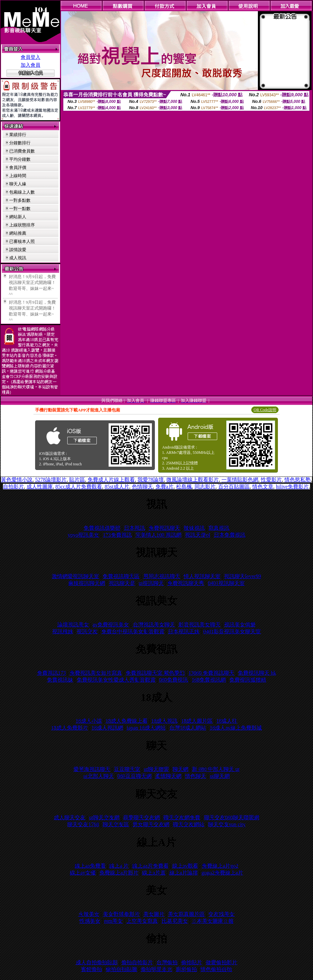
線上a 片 (119, 866)
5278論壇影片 (51, 480)
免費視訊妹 (60, 680)
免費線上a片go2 (220, 866)
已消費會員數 (22, 151)
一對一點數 (20, 209)
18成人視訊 (164, 721)
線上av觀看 (185, 866)
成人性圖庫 (40, 487)
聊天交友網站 (189, 824)
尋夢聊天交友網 (141, 817)
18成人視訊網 (107, 728)
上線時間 (18, 176)
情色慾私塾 (298, 480)
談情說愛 (18, 250)
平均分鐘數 (20, 159)
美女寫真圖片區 (186, 914)
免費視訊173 (52, 673)
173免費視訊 (117, 535)
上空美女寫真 (142, 921)
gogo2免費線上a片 (222, 873)
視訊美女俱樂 (240, 625)
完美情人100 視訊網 (158, 535)
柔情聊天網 (168, 776)
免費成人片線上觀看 (111, 480)
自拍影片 (13, 487)
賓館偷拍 (92, 969)
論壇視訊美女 (73, 625)
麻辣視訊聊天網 (87, 583)
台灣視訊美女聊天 (154, 625)
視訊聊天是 (122, 583)
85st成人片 (117, 487)
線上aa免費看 (90, 866)
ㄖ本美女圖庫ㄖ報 (213, 921)
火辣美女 (89, 914)
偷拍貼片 (192, 962)
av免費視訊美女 (111, 625)
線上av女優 (83, 873)
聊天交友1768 (83, 824)
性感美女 (90, 921)
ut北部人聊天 (98, 776)
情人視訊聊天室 (202, 576)
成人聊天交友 (70, 817)
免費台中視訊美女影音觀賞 (133, 631)
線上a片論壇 (184, 873)
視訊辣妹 (63, 631)
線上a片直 (154, 873)
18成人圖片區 (197, 721)
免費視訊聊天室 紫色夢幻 (155, 673)
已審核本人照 (22, 241)
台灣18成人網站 (188, 728)
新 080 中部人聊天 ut (216, 769)
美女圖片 (154, 914)
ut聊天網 (219, 776)
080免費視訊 (174, 680)
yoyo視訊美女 (83, 535)
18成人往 (227, 721)
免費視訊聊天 (164, 528)
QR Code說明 (265, 410)
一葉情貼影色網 (240, 480)
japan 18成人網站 (146, 728)
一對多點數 (20, 200)
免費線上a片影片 (119, 873)
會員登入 (31, 57)
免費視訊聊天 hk (257, 673)
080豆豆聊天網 (135, 776)
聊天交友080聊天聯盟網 (232, 817)
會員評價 (18, 167)
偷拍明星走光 (156, 969)
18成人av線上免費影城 (236, 728)
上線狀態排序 (22, 225)
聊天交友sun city (227, 824)
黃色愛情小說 (17, 480)
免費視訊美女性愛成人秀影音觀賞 (116, 680)
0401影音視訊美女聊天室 (232, 631)
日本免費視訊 (230, 535)
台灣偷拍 (167, 962)
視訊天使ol (198, 535)
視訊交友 (87, 631)
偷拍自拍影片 (137, 962)
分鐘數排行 (20, 143)
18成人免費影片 (70, 728)
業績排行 (18, 135)
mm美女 (113, 921)
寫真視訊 (219, 528)
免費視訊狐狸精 (248, 680)
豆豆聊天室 (127, 769)
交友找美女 (221, 914)
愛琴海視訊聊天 (92, 769)
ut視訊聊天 (151, 583)
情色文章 (263, 487)
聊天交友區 (116, 824)
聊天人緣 (18, 184)
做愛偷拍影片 (221, 962)
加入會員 (31, 65)
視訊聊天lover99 (243, 576)
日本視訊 (135, 528)
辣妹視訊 (194, 528)
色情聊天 (142, 487)
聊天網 (180, 769)
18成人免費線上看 (127, 721)
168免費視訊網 (209, 680)
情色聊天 (196, 776)
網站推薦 (18, 233)
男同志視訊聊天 (162, 576)
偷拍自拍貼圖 (121, 969)
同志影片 (205, 487)
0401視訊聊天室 (226, 583)
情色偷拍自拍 (216, 969)
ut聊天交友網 (104, 817)
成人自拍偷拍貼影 (97, 962)
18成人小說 (89, 721)
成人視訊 (18, 258)
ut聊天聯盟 (156, 769)
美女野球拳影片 (121, 914)
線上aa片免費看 (150, 866)
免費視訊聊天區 (121, 576)
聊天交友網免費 (182, 817)
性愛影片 (271, 480)
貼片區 (77, 480)
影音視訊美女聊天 (199, 625)
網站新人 (18, 217)
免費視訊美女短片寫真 (96, 673)
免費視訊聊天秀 (186, 583)
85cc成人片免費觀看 (79, 487)
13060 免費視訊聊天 (211, 673)
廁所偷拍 (186, 969)
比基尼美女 (175, 921)
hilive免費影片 (292, 487)
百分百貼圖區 (234, 487)
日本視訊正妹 (184, 631)
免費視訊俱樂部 (102, 528)
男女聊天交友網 (151, 824)
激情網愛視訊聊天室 (75, 576)
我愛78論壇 (151, 480)
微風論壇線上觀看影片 (193, 480)
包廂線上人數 (22, 192)
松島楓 (184, 487)
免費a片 (165, 487)
